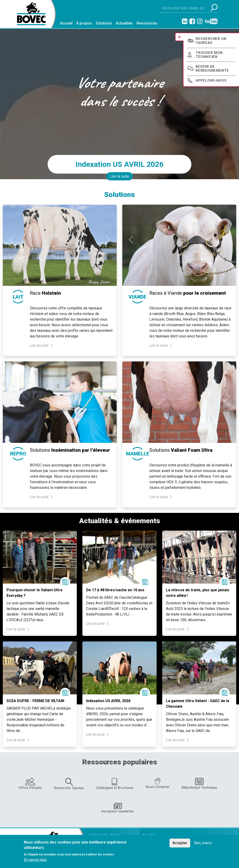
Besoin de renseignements (212, 69)
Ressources (147, 23)
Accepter (180, 843)
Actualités (124, 23)
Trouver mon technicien (209, 55)
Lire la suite (119, 176)
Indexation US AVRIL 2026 (119, 164)
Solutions (104, 23)
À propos (84, 23)
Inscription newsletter (118, 808)
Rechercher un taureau (211, 41)
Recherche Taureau (69, 784)
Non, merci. (203, 843)
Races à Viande (188, 293)
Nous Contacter (158, 783)
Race (45, 293)
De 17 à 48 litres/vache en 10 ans (115, 590)
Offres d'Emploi (30, 784)
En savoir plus (35, 860)
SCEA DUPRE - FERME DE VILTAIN (35, 701)
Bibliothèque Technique (199, 784)
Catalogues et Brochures (115, 784)
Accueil (66, 23)
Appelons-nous (211, 81)
